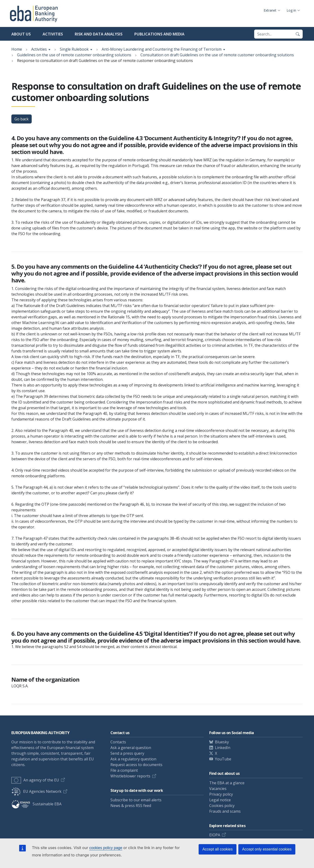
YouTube (223, 759)
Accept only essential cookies (267, 849)
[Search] (298, 34)
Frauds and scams (225, 811)
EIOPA (215, 835)
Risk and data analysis (99, 34)
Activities (53, 34)
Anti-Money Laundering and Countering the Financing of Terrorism (162, 49)
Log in (291, 10)
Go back (22, 119)
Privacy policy (221, 794)
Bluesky (222, 742)
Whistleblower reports (130, 776)
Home (17, 49)
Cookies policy (222, 806)
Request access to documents (136, 765)
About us (21, 34)
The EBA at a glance (227, 783)
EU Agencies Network (36, 791)
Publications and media (159, 34)
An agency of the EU (35, 780)
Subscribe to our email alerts (136, 800)
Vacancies (218, 789)
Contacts (118, 742)
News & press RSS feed (131, 806)
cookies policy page (106, 848)
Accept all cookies (218, 849)
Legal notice (220, 800)
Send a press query (127, 753)
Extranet (270, 10)
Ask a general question (131, 748)
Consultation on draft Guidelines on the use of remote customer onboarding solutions (217, 55)
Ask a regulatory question (133, 759)
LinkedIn (223, 748)
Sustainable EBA (36, 804)
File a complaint (124, 770)
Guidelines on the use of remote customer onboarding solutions (74, 55)
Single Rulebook (74, 49)
